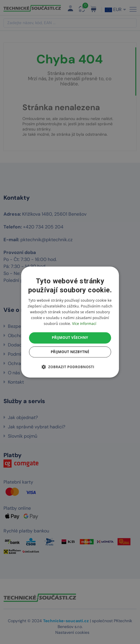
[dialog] (70, 322)
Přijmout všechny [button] (70, 338)
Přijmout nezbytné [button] (70, 352)
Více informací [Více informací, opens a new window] (84, 324)
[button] (70, 367)
